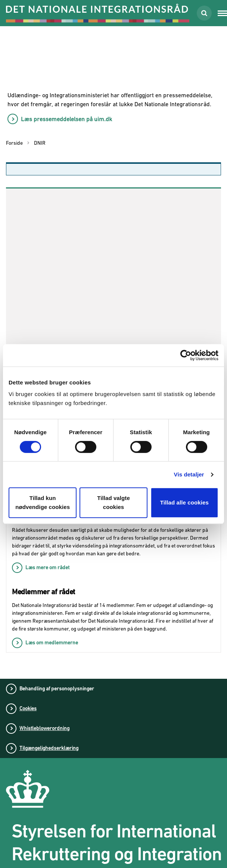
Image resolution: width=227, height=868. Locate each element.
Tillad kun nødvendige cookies (43, 502)
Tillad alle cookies (184, 502)
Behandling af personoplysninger (57, 688)
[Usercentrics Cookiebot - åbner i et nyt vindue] (186, 355)
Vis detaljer (189, 474)
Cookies (28, 708)
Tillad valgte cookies (113, 502)
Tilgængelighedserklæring (49, 748)
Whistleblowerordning (44, 728)
